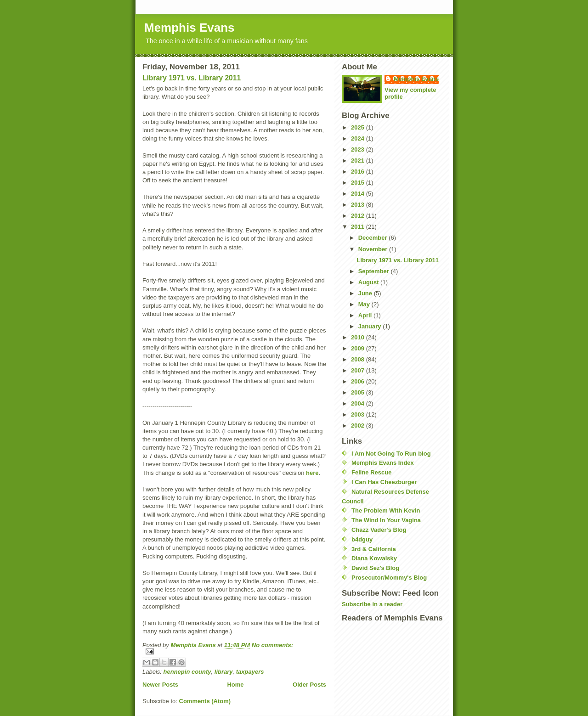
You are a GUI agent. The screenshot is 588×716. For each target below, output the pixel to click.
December (373, 238)
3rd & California (374, 549)
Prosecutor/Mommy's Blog (389, 578)
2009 (359, 348)
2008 (359, 359)
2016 (359, 172)
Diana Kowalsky (374, 558)
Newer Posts (160, 685)
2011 (359, 227)
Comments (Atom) (205, 701)
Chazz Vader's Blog (379, 530)
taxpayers (250, 672)
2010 (359, 337)
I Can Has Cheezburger (384, 482)
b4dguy (362, 539)
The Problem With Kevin (386, 510)
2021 (359, 161)
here (312, 473)
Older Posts (309, 685)
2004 (359, 403)
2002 (359, 426)
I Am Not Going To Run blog (391, 454)
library (224, 672)
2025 (359, 127)
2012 (359, 216)
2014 (359, 194)
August (369, 282)
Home (235, 685)
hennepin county (187, 672)
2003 (359, 414)
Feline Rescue (371, 472)
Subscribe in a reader (372, 604)
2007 (359, 370)
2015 (359, 183)
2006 (359, 381)
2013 (359, 205)
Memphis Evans (189, 28)
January (370, 326)
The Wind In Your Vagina (386, 520)
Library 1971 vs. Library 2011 (192, 78)
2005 (359, 392)
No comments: (272, 645)
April (366, 315)
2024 (359, 138)
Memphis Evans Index (383, 463)
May (365, 304)
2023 (359, 149)
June (366, 293)
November (374, 249)
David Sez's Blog (375, 568)
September (375, 271)
